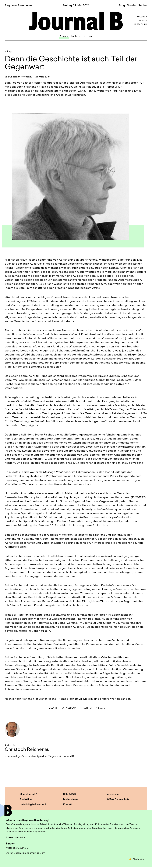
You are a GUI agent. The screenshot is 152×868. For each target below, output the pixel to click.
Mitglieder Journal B (17, 848)
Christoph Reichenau (21, 77)
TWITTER (86, 708)
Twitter (142, 21)
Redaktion (26, 799)
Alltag (8, 52)
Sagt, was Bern (20, 6)
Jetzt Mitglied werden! (33, 805)
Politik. (76, 37)
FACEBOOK (69, 708)
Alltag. (64, 37)
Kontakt (68, 805)
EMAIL (100, 708)
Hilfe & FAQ (70, 794)
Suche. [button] (143, 6)
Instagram (141, 25)
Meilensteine (71, 799)
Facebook (141, 17)
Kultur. (88, 37)
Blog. (122, 6)
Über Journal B (29, 794)
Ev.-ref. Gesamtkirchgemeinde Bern (26, 853)
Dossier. (132, 6)
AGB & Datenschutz (118, 799)
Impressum (113, 794)
